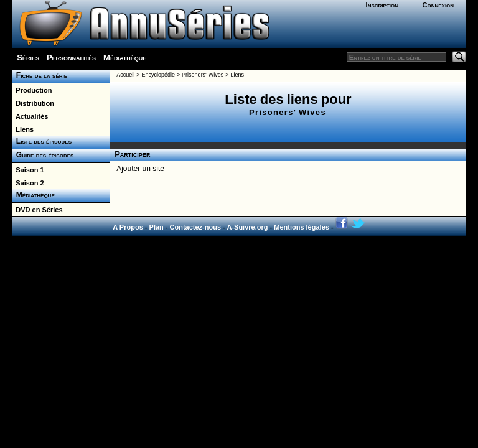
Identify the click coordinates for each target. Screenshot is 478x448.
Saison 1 (28, 170)
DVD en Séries (37, 210)
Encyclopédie (158, 75)
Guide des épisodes (43, 155)
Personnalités (71, 58)
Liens (23, 129)
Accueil (125, 75)
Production (32, 90)
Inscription (382, 5)
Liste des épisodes (42, 141)
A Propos (128, 227)
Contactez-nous (196, 227)
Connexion (438, 5)
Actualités (30, 116)
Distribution (33, 103)
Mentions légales (302, 227)
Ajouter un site (140, 169)
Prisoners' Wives (203, 75)
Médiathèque (125, 58)
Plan (157, 227)
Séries (28, 58)
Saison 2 (28, 183)
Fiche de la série (40, 75)
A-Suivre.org (247, 227)
